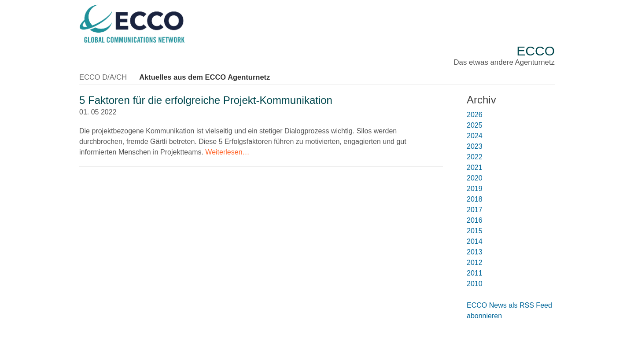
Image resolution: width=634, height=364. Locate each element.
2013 (475, 251)
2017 (475, 209)
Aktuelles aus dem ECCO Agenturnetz (202, 76)
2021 (475, 167)
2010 (475, 283)
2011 (475, 272)
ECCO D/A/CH (102, 76)
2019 (475, 188)
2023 (475, 145)
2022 (475, 156)
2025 (475, 124)
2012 (475, 262)
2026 (475, 114)
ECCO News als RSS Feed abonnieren (509, 310)
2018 (475, 198)
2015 (475, 230)
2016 (475, 219)
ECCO (536, 51)
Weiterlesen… (227, 151)
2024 (475, 135)
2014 (475, 241)
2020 (475, 177)
